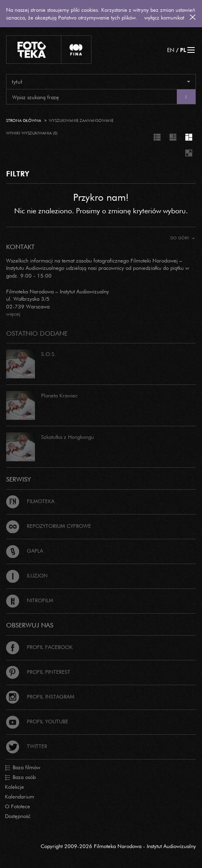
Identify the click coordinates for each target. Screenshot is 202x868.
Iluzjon (27, 575)
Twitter (27, 746)
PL (183, 50)
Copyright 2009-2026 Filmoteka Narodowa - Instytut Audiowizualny (118, 846)
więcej (13, 314)
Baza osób (20, 777)
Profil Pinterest (38, 672)
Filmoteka (30, 501)
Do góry (183, 238)
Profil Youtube (37, 721)
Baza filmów (23, 768)
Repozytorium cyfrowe (49, 526)
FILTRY (18, 174)
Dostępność (18, 816)
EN (171, 50)
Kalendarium (20, 796)
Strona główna (24, 120)
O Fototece (17, 806)
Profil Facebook (39, 647)
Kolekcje (14, 787)
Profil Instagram (40, 697)
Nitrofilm (30, 600)
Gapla (25, 551)
